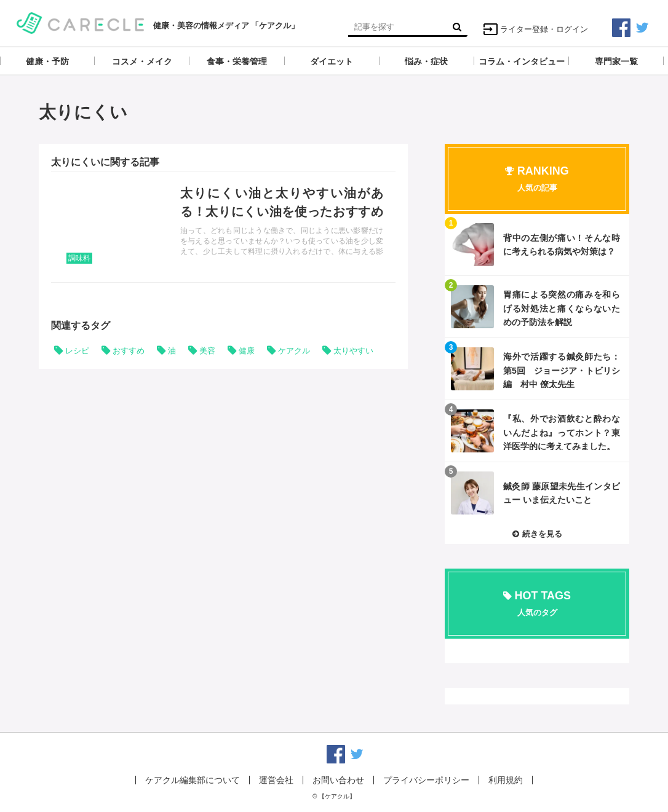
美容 (207, 351)
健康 (247, 351)
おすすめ (129, 351)
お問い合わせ (338, 780)
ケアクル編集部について (193, 780)
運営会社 (276, 780)
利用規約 (506, 780)
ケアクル (294, 351)
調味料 (79, 258)
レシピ (77, 351)
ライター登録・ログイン (535, 29)
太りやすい (353, 351)
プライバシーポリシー (426, 780)
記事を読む (223, 227)
